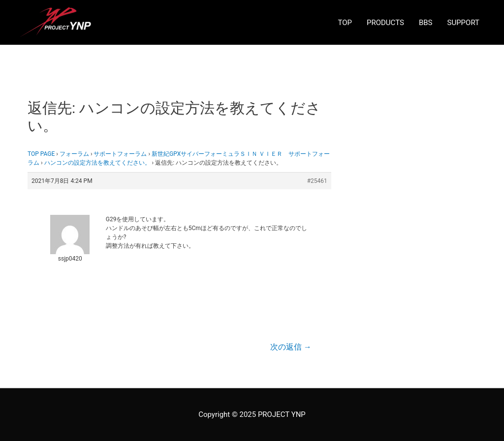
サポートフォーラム (120, 154)
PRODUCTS (385, 23)
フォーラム (74, 154)
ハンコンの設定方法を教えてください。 (97, 163)
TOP (345, 23)
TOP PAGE (41, 154)
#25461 (317, 181)
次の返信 (291, 347)
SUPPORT (464, 23)
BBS (426, 23)
